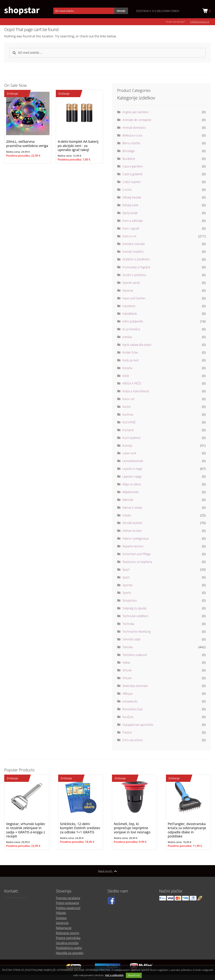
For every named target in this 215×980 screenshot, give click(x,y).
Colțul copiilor (132, 183)
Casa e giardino (134, 167)
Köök (126, 376)
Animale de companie (138, 121)
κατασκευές (131, 702)
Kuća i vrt (129, 400)
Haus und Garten (135, 299)
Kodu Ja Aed (131, 361)
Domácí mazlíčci (134, 252)
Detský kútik (131, 206)
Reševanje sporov (68, 933)
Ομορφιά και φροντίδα (139, 725)
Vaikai (127, 663)
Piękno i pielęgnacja (137, 539)
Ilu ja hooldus (132, 330)
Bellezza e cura (133, 136)
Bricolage (129, 152)
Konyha (128, 369)
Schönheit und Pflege (138, 555)
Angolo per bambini (137, 113)
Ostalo (127, 516)
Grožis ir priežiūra (135, 276)
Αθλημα (128, 694)
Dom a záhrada (133, 221)
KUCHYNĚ (130, 423)
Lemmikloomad (134, 462)
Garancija (63, 924)
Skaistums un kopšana (139, 563)
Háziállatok (130, 314)
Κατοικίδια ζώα (133, 710)
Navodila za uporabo (71, 951)
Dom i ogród (131, 229)
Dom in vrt (130, 237)
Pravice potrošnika (69, 938)
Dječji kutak (131, 214)
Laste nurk (130, 454)
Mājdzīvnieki (131, 493)
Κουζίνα (128, 718)
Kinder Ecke (131, 353)
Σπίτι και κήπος (134, 741)
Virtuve (127, 679)
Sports (127, 593)
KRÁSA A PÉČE (133, 384)
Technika (129, 625)
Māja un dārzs (133, 485)
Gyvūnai (128, 291)
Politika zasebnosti (69, 911)
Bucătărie (129, 159)
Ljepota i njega (133, 477)
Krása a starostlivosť (137, 392)
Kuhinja (128, 446)
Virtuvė (127, 671)
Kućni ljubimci (132, 439)
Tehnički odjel (132, 640)
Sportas (128, 586)
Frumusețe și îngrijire (138, 268)
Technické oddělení (136, 617)
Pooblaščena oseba (70, 946)
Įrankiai (128, 338)
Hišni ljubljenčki (134, 322)
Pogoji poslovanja (68, 907)
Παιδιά (127, 733)
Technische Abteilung (138, 632)
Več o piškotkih (114, 975)
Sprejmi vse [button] (134, 975)
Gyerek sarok (132, 283)
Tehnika (128, 648)
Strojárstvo (130, 601)
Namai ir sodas (133, 508)
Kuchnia (128, 415)
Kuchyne (129, 431)
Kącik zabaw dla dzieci (138, 345)
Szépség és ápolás (136, 609)
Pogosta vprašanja (69, 902)
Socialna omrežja (68, 942)
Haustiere (129, 307)
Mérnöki (128, 501)
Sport (126, 578)
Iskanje (121, 11)
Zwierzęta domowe (136, 687)
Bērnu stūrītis (132, 144)
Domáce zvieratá (134, 245)
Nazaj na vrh (107, 872)
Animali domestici (135, 128)
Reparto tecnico (134, 547)
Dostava (62, 920)
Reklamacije (64, 929)
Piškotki (61, 916)
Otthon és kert (133, 531)
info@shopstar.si (200, 22)
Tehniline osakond (136, 656)
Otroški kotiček (133, 524)
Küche (127, 407)
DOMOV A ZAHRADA (137, 260)
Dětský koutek (133, 198)
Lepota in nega (133, 469)
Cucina (127, 190)
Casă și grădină (133, 175)
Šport (126, 570)
